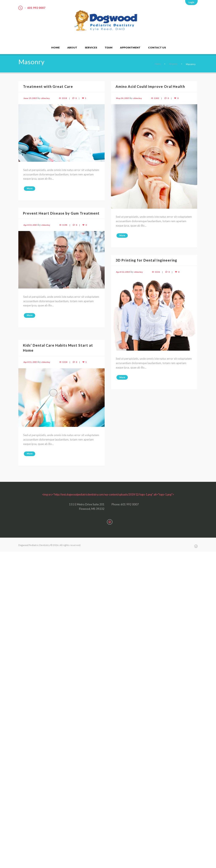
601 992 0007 (37, 8)
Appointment (130, 47)
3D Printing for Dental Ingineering (148, 260)
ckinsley (46, 98)
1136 (158, 272)
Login (191, 2)
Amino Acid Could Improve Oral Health (151, 86)
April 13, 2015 (31, 230)
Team (109, 47)
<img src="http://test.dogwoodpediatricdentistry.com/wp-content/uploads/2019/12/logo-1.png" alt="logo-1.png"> (108, 494)
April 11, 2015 (31, 362)
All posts (173, 64)
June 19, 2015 (30, 98)
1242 (157, 98)
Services (91, 47)
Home (55, 47)
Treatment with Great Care (49, 86)
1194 (66, 230)
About (72, 47)
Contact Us (157, 47)
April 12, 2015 (123, 272)
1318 (65, 98)
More (30, 189)
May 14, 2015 (123, 98)
